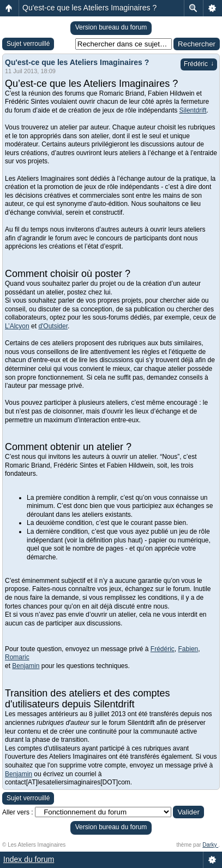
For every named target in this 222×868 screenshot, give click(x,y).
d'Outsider (53, 326)
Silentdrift (193, 110)
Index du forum (29, 859)
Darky (210, 845)
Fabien (188, 649)
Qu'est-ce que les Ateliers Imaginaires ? (89, 8)
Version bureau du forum (111, 27)
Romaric (17, 657)
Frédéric (199, 64)
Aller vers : (18, 812)
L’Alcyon (17, 326)
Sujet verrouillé (28, 44)
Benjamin (26, 666)
